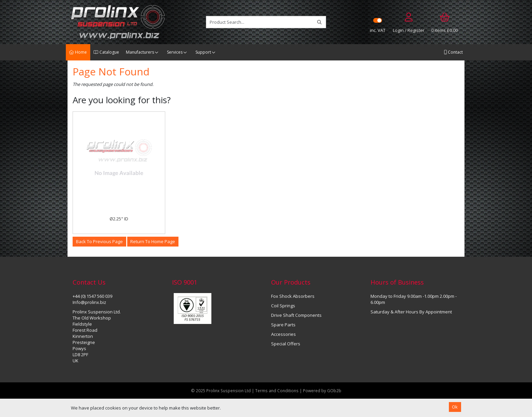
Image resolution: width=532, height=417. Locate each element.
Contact (453, 52)
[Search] (319, 22)
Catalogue (106, 52)
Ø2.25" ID (119, 219)
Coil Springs (283, 306)
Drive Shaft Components (296, 315)
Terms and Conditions (277, 391)
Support (203, 52)
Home (78, 52)
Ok (455, 407)
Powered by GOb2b (322, 391)
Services (175, 52)
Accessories (283, 334)
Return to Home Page (153, 241)
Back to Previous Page (99, 241)
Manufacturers (140, 52)
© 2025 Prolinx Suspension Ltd (221, 391)
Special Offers (286, 344)
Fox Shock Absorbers (293, 296)
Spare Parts (283, 325)
